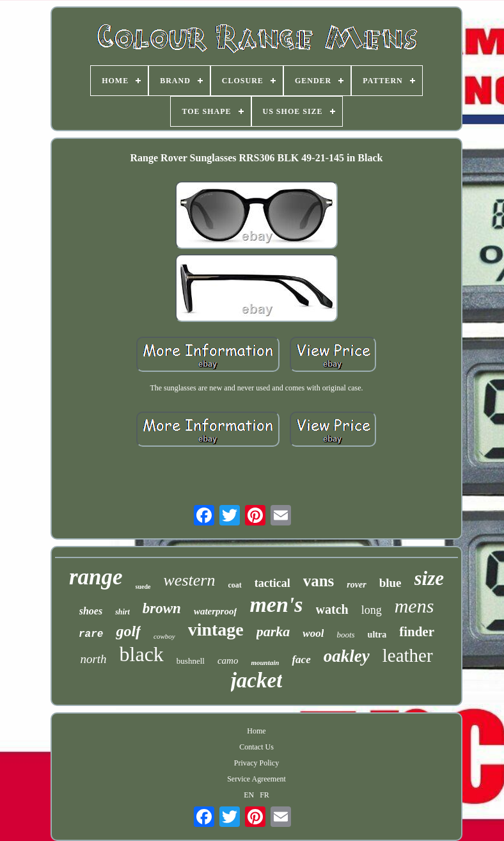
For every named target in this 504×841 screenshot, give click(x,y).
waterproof (216, 611)
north (93, 659)
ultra (377, 635)
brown (162, 608)
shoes (91, 611)
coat (234, 585)
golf (128, 631)
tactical (272, 583)
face (301, 660)
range (96, 577)
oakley (347, 656)
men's (276, 605)
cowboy (164, 636)
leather (408, 655)
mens (414, 606)
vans (319, 581)
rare (91, 634)
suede (143, 587)
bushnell (191, 661)
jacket (257, 680)
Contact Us (256, 747)
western (190, 580)
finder (417, 632)
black (142, 654)
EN (249, 795)
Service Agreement (256, 779)
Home (256, 731)
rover (356, 585)
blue (390, 583)
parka (273, 631)
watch (332, 609)
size (429, 578)
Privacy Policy (256, 763)
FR (264, 795)
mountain (265, 662)
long (372, 610)
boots (345, 635)
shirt (122, 612)
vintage (216, 629)
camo (228, 661)
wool (313, 633)
